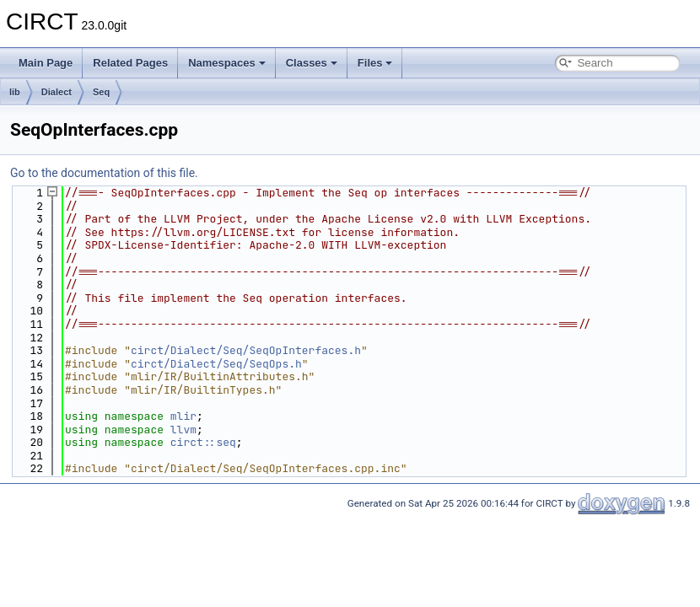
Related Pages (130, 63)
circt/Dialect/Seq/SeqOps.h (216, 364)
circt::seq (203, 442)
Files (375, 63)
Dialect (57, 92)
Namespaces (227, 63)
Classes (312, 63)
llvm (183, 430)
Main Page (46, 63)
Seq (101, 92)
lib (15, 92)
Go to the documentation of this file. (104, 173)
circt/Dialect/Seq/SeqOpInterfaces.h (246, 350)
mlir (183, 416)
